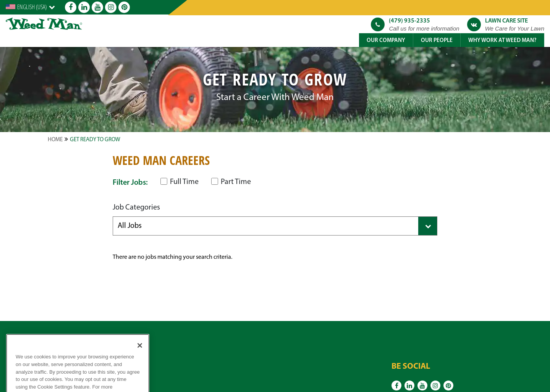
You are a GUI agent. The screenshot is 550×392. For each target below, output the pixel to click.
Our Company (386, 41)
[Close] (140, 354)
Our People (437, 41)
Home (55, 140)
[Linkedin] (84, 7)
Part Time (231, 182)
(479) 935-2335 (409, 21)
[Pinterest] (124, 7)
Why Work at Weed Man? (502, 41)
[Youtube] (97, 7)
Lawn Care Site (506, 21)
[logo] (44, 24)
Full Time (180, 182)
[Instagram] (111, 7)
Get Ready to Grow (95, 140)
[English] (30, 7)
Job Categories (136, 208)
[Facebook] (71, 7)
